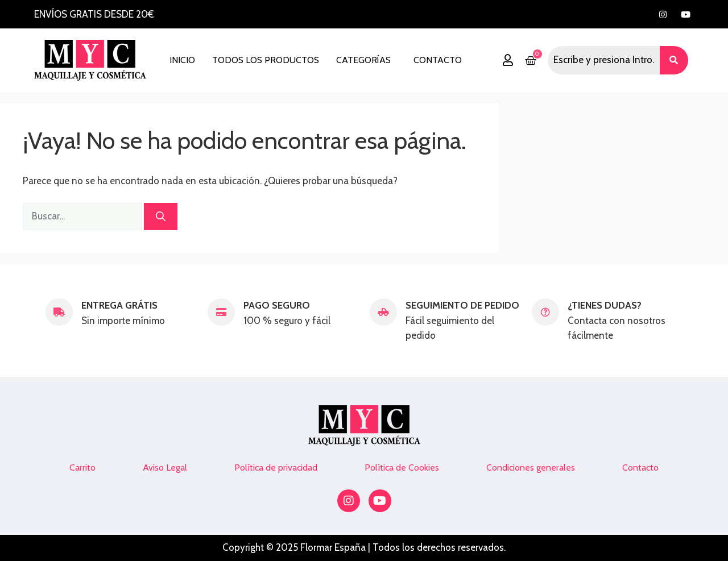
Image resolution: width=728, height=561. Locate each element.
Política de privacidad (276, 467)
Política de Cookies (402, 467)
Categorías (363, 60)
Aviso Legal (165, 467)
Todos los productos (266, 60)
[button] (366, 60)
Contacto (438, 60)
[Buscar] (161, 217)
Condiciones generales (531, 467)
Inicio (182, 60)
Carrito (82, 467)
